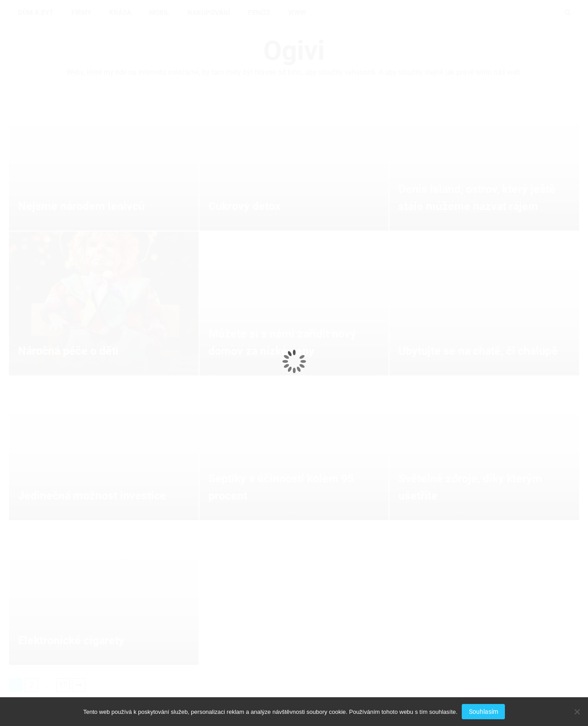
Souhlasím (484, 712)
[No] (577, 712)
